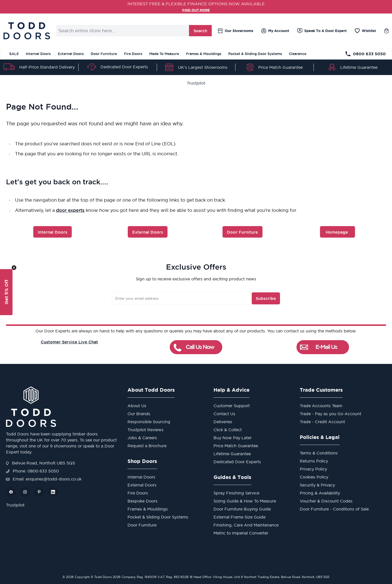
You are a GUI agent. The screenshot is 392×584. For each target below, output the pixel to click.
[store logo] (27, 31)
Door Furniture (104, 54)
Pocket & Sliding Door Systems (255, 54)
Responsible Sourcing (149, 422)
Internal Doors (38, 54)
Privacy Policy (313, 469)
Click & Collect (228, 430)
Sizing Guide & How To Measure (245, 501)
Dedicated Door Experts (124, 67)
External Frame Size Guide (239, 517)
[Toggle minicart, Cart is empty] (386, 31)
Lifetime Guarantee (359, 67)
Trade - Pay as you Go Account (330, 414)
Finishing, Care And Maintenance (246, 525)
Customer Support (232, 406)
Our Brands (139, 414)
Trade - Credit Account (322, 422)
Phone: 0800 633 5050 (32, 471)
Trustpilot (196, 83)
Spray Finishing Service (236, 493)
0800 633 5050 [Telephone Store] (365, 54)
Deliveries (223, 422)
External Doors (71, 54)
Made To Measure (164, 54)
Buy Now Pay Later (232, 438)
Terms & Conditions (319, 453)
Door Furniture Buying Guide (242, 509)
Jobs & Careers (142, 438)
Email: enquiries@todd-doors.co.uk (44, 479)
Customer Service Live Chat (69, 342)
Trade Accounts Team (321, 406)
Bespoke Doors (142, 501)
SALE (14, 54)
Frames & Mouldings (204, 54)
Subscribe (249, 298)
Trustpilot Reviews (145, 430)
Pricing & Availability (320, 493)
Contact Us (224, 414)
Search (200, 31)
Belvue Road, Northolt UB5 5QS (40, 463)
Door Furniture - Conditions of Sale (334, 509)
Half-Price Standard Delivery (47, 67)
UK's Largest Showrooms (203, 67)
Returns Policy (314, 461)
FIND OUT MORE (196, 10)
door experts (70, 210)
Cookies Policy (314, 477)
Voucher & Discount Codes (326, 501)
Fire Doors (133, 54)
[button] (6, 292)
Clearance (298, 54)
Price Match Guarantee (280, 67)
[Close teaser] (14, 268)
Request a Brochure (147, 446)
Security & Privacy (317, 485)
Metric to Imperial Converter (241, 533)
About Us (137, 406)
